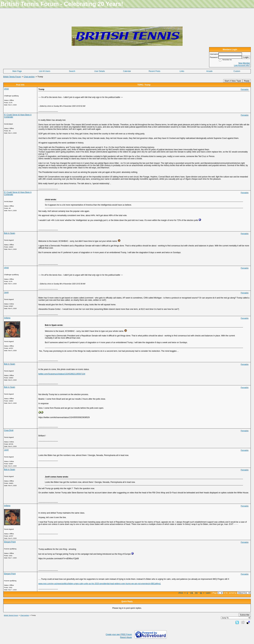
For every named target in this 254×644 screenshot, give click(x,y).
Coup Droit (9, 430)
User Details (100, 71)
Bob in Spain (10, 233)
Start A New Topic (233, 81)
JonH (6, 292)
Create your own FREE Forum (119, 634)
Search (72, 71)
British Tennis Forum (12, 77)
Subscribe (245, 615)
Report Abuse (126, 637)
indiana (7, 318)
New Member (244, 63)
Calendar (127, 71)
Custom (237, 71)
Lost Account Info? (242, 65)
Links (182, 71)
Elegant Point (10, 542)
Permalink (245, 89)
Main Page (17, 71)
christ (6, 89)
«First (181, 593)
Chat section (29, 77)
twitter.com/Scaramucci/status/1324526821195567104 (62, 374)
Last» (208, 593)
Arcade (209, 71)
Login (246, 57)
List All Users (45, 71)
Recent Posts (154, 71)
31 (201, 593)
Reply (247, 81)
